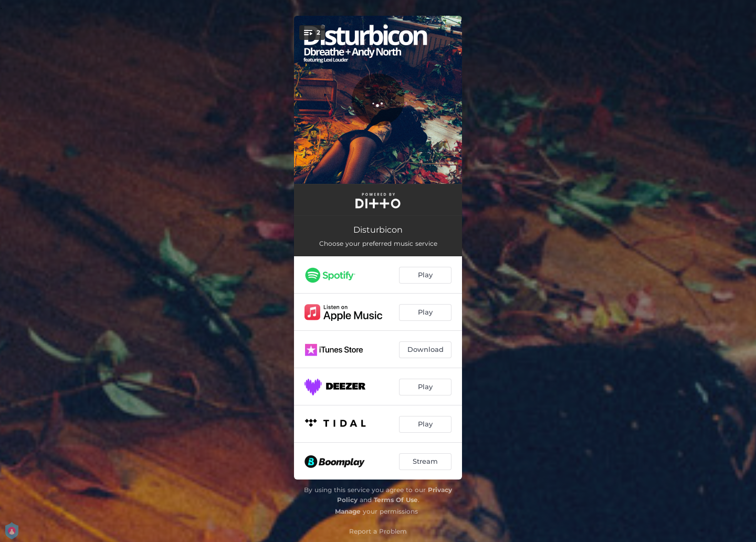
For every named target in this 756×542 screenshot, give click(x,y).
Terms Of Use (396, 500)
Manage (348, 511)
